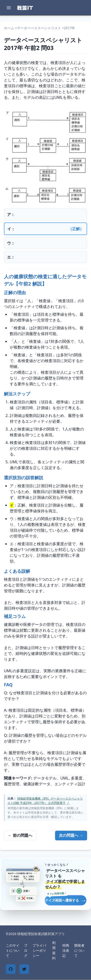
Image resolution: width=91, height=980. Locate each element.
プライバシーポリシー (39, 950)
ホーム (9, 28)
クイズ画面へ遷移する (66, 900)
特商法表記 (66, 950)
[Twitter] (24, 969)
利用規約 (54, 950)
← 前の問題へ (20, 835)
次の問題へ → (71, 835)
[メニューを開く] (9, 8)
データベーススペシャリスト (39, 28)
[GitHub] (11, 969)
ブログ (26, 950)
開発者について (79, 950)
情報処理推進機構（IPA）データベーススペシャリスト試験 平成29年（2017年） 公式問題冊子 (45, 801)
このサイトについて (13, 950)
